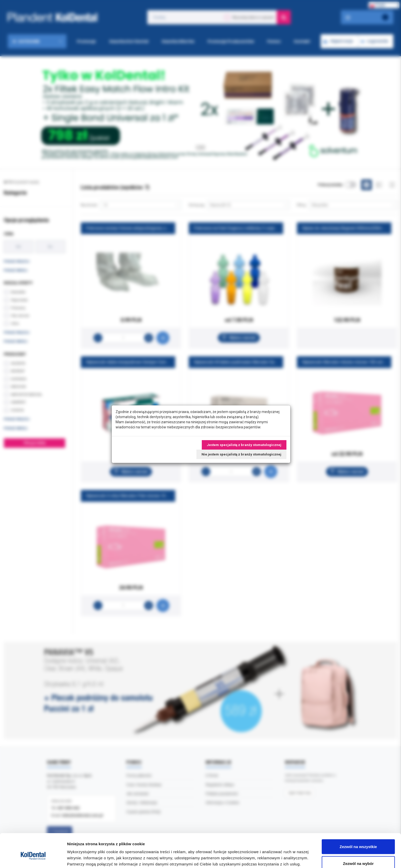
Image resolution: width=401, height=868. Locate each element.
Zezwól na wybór (358, 838)
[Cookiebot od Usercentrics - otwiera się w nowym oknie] (33, 858)
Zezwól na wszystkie (358, 821)
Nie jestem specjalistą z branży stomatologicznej (241, 454)
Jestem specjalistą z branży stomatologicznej (244, 445)
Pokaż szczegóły (273, 855)
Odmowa (358, 854)
